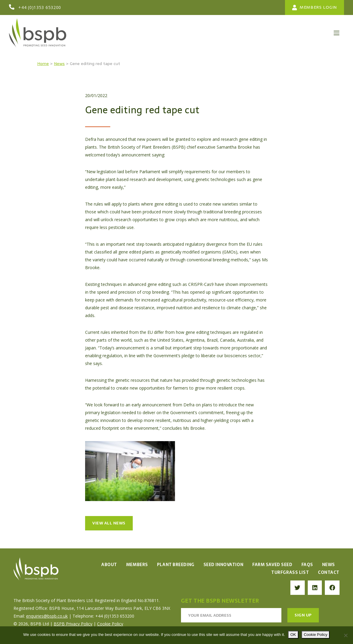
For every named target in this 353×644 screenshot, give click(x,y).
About (109, 565)
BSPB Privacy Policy (73, 624)
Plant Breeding (176, 565)
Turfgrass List (290, 572)
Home (43, 64)
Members (137, 565)
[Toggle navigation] (337, 33)
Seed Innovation (223, 565)
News (59, 64)
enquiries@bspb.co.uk (47, 616)
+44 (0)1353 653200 (40, 7)
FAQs (307, 565)
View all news (109, 523)
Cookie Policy (110, 624)
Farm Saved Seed (272, 565)
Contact (329, 572)
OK (293, 635)
